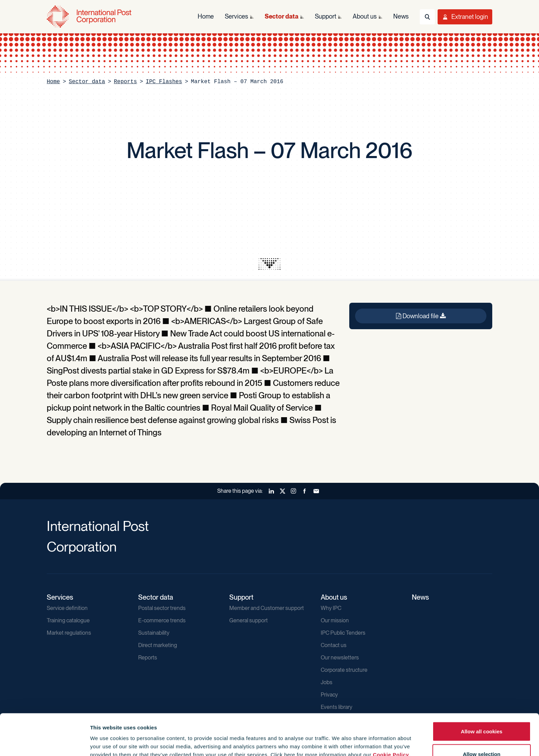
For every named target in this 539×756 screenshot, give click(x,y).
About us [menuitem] (365, 16)
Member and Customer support (267, 608)
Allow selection (481, 715)
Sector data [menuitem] (282, 16)
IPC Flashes (164, 82)
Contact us (334, 645)
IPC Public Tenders (343, 633)
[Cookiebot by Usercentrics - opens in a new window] (45, 743)
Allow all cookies (482, 693)
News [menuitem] (401, 16)
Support (241, 597)
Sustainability (154, 633)
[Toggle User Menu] (465, 17)
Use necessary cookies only (482, 738)
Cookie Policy (391, 716)
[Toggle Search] (427, 17)
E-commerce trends (162, 620)
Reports (125, 82)
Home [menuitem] (206, 16)
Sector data (87, 82)
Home (53, 82)
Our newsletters (340, 658)
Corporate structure (344, 670)
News (420, 597)
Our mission (335, 620)
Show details (372, 738)
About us (334, 597)
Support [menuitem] (326, 16)
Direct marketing (158, 645)
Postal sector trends (162, 608)
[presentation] (269, 264)
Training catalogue (68, 620)
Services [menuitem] (236, 16)
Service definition (67, 608)
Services (60, 597)
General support (249, 620)
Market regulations (69, 633)
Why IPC (331, 608)
